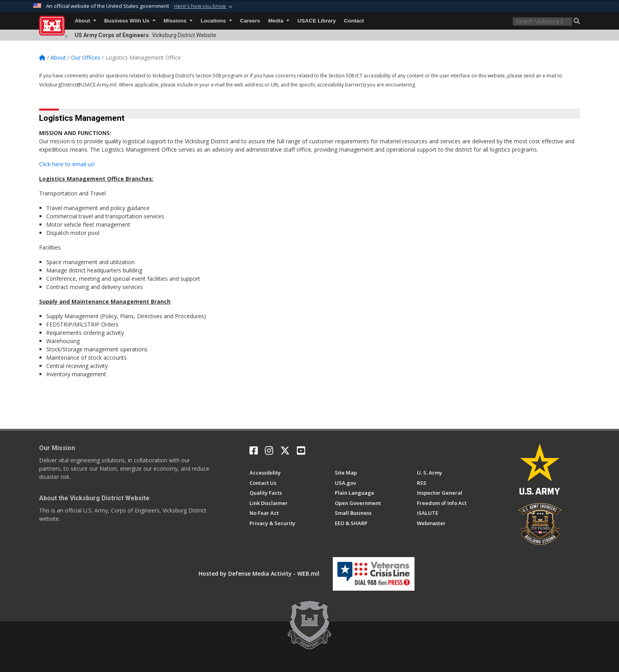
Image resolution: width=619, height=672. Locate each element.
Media (279, 21)
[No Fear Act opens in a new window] (264, 513)
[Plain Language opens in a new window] (355, 493)
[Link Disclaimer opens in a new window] (269, 503)
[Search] (542, 22)
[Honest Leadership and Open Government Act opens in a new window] (358, 503)
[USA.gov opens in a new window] (345, 483)
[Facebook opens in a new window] (254, 451)
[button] (204, 6)
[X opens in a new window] (285, 451)
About (85, 21)
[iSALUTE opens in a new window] (428, 513)
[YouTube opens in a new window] (301, 451)
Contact (354, 21)
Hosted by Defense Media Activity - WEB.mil (259, 573)
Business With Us (130, 21)
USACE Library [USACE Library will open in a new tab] (316, 21)
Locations (216, 21)
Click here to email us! (67, 164)
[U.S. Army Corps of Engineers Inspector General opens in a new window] (440, 493)
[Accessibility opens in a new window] (265, 473)
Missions (178, 21)
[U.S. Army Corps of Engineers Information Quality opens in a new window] (266, 493)
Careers (250, 21)
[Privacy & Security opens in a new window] (272, 523)
